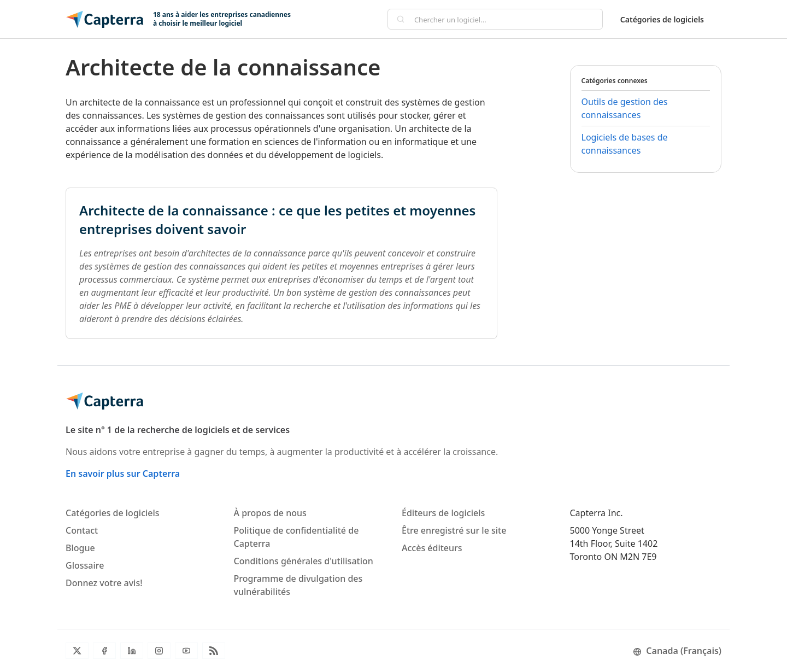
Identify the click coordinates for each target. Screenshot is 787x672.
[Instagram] (159, 651)
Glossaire (85, 565)
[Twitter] (77, 651)
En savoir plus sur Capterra (123, 474)
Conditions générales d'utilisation (304, 561)
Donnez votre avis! (104, 583)
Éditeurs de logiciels (443, 513)
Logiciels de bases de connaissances (625, 144)
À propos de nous (270, 513)
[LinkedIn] (132, 651)
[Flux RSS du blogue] (214, 651)
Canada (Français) (677, 651)
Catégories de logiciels (662, 19)
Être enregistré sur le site (454, 530)
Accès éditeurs (432, 548)
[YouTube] (186, 651)
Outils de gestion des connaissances (625, 108)
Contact (82, 530)
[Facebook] (104, 651)
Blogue (80, 548)
